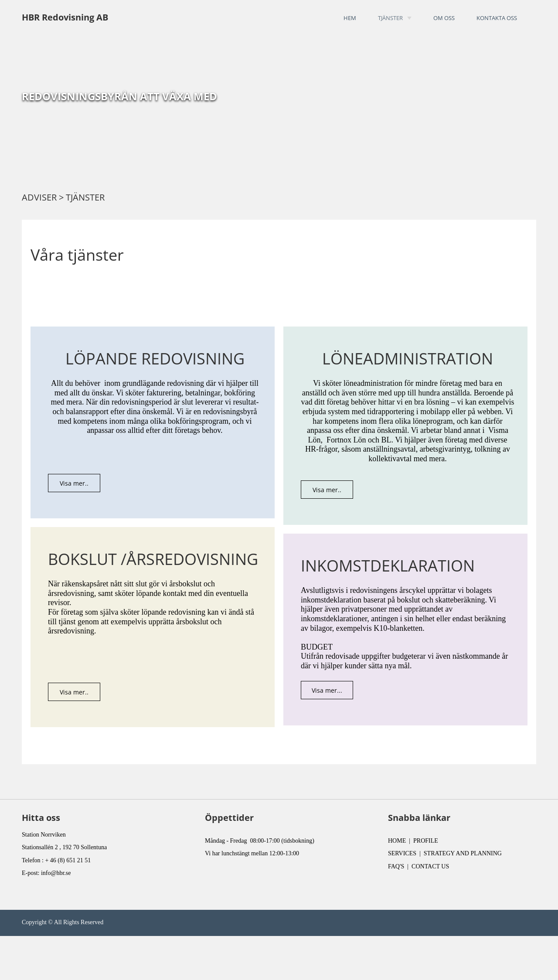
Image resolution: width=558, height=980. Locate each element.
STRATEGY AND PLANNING (463, 853)
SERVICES (402, 853)
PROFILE (426, 841)
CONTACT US (430, 866)
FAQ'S (396, 866)
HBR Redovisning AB (65, 17)
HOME (397, 841)
